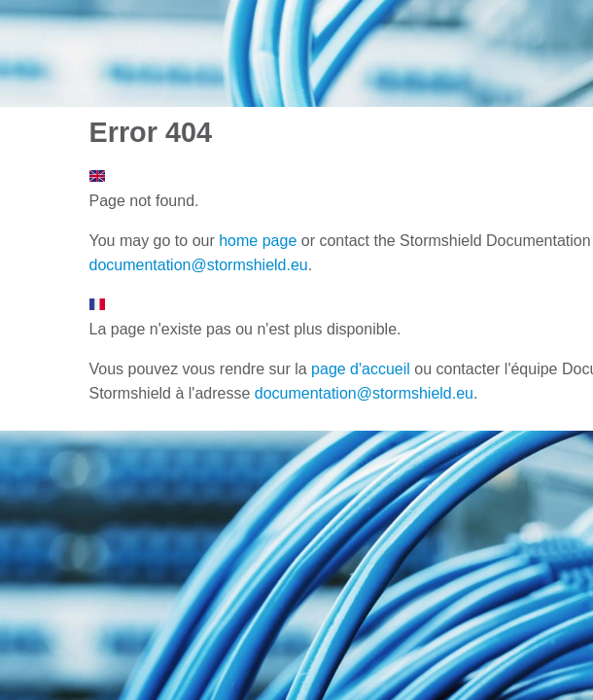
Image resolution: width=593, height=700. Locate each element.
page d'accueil (361, 369)
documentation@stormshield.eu (199, 265)
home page (258, 241)
